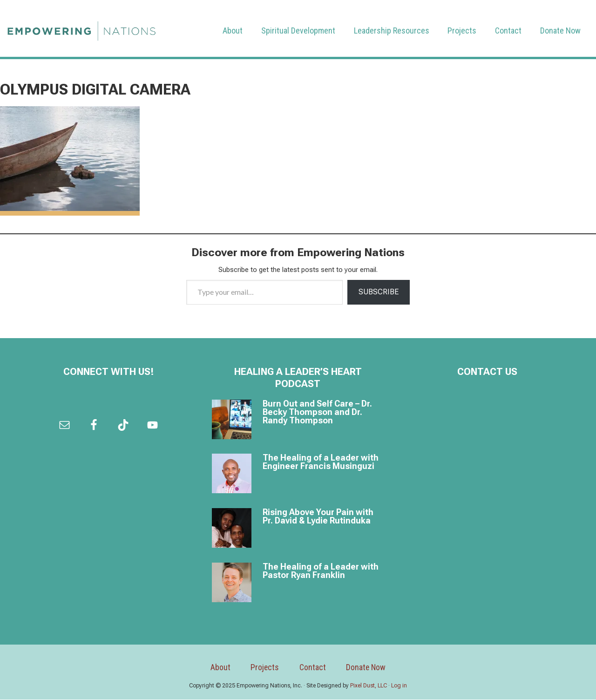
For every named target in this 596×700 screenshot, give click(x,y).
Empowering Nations (81, 28)
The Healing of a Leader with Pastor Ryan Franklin (321, 571)
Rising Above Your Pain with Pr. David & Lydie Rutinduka (318, 516)
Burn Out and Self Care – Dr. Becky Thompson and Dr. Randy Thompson (317, 412)
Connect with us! (109, 372)
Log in (399, 686)
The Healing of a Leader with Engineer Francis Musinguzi (321, 462)
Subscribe (379, 292)
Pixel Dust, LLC (369, 686)
